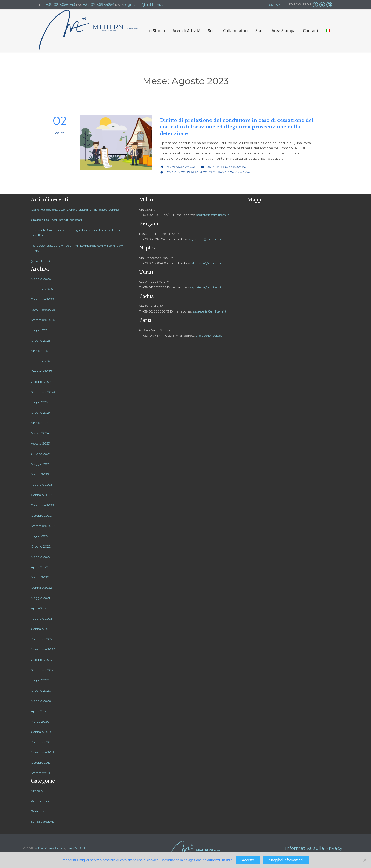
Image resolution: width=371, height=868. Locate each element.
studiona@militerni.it (208, 263)
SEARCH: (275, 5)
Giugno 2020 (41, 691)
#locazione (176, 172)
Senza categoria (43, 822)
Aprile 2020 (40, 711)
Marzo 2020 (40, 721)
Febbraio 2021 (41, 618)
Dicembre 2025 (42, 299)
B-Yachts (37, 811)
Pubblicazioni (234, 167)
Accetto (248, 860)
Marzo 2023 (40, 474)
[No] (365, 860)
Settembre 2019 (43, 773)
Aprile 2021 (39, 608)
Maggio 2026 (41, 279)
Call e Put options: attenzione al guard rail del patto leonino (75, 209)
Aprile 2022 (40, 567)
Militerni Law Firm (48, 848)
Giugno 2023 (41, 454)
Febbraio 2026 (42, 289)
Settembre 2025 (43, 320)
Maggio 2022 (41, 557)
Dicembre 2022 (43, 505)
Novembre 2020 (43, 649)
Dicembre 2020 (43, 639)
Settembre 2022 (43, 526)
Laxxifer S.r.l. (76, 848)
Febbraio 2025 (42, 361)
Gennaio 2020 (42, 732)
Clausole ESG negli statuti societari (56, 220)
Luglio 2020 (40, 680)
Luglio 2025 (40, 330)
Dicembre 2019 (42, 742)
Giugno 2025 (41, 340)
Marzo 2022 (40, 577)
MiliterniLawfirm (181, 167)
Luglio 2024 (40, 402)
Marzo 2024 (40, 433)
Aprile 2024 (40, 423)
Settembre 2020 (43, 670)
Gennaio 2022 (41, 588)
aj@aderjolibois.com (211, 336)
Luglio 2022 (40, 536)
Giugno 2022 (41, 546)
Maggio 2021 (40, 598)
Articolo (214, 167)
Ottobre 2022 (41, 515)
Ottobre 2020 (41, 660)
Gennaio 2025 (41, 371)
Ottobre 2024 (41, 382)
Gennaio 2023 (41, 495)
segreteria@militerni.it (213, 215)
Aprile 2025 (39, 351)
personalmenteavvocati (229, 172)
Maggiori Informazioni (286, 860)
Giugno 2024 (41, 413)
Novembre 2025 (43, 310)
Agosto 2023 (40, 443)
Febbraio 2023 (42, 485)
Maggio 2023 (41, 464)
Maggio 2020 (41, 701)
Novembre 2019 (43, 752)
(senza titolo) (40, 261)
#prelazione (197, 172)
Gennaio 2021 (41, 629)
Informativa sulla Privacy (314, 848)
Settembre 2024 (43, 392)
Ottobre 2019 (41, 763)
